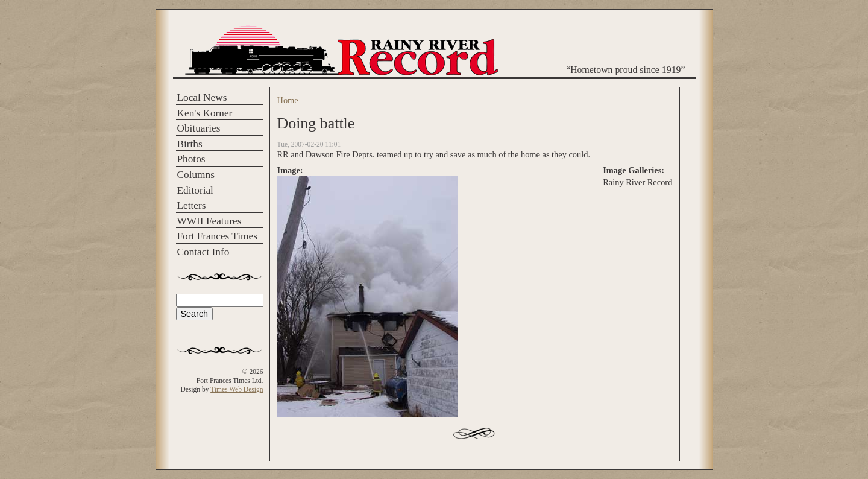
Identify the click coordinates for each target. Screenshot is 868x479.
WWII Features (209, 221)
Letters (192, 205)
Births (190, 144)
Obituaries (199, 128)
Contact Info (203, 252)
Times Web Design (237, 389)
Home (288, 100)
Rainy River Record (637, 182)
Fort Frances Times (217, 236)
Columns (196, 175)
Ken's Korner (205, 113)
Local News (202, 97)
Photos (191, 159)
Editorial (195, 190)
